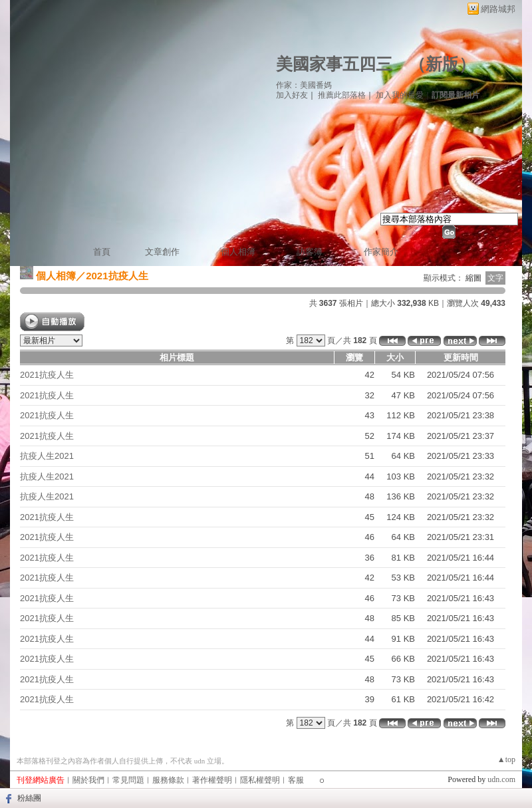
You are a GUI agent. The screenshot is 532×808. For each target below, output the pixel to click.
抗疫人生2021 (47, 456)
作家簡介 (381, 252)
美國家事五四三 (334, 64)
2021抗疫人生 (47, 375)
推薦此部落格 (342, 95)
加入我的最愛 (400, 95)
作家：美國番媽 (304, 85)
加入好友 (292, 95)
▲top (506, 759)
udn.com (501, 779)
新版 (442, 64)
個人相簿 (238, 252)
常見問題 (128, 780)
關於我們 (88, 780)
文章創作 (162, 252)
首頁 (102, 252)
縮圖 (473, 278)
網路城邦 (498, 9)
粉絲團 (29, 798)
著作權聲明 (212, 780)
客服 (296, 780)
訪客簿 (310, 252)
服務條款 (168, 780)
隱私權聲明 (260, 780)
